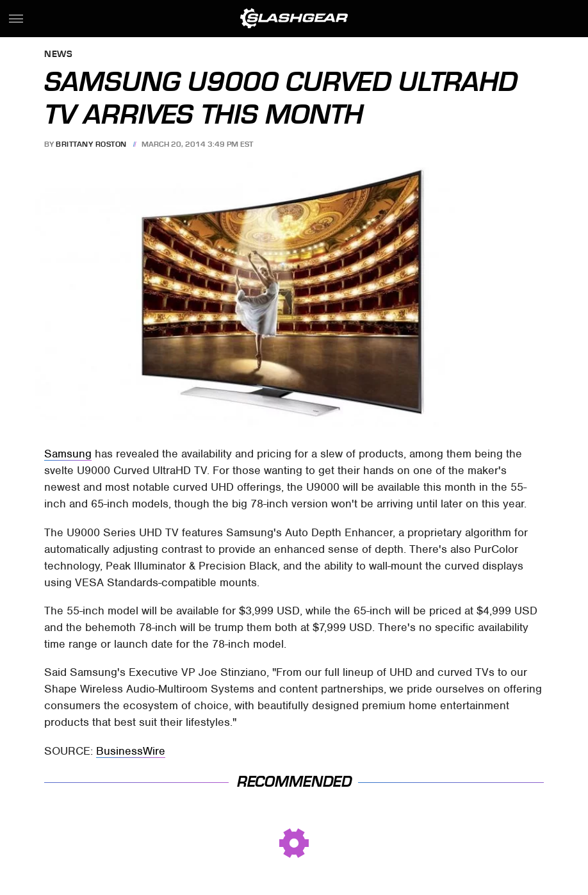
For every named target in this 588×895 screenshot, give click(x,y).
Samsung (68, 454)
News (58, 55)
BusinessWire (131, 751)
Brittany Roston (91, 144)
